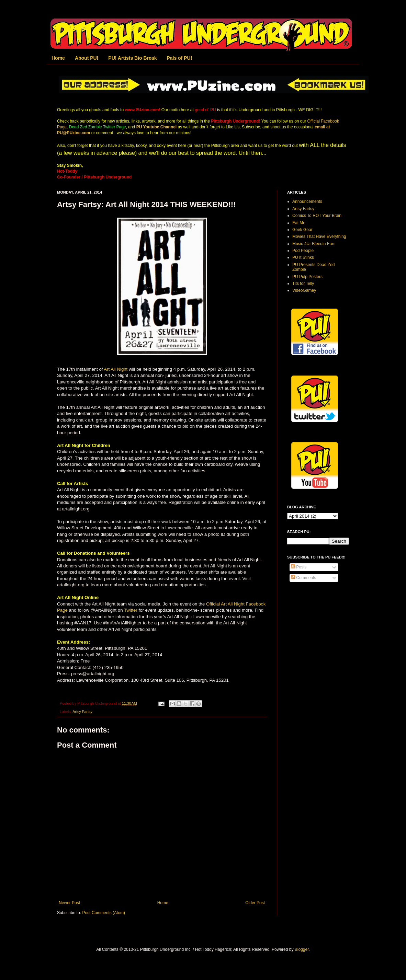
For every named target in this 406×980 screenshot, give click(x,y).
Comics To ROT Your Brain (317, 216)
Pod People (303, 251)
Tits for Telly (303, 284)
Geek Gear (302, 230)
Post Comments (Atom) (104, 913)
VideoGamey (304, 290)
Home (58, 58)
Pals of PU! (179, 58)
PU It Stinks (303, 257)
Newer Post (69, 903)
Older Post (255, 903)
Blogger (302, 949)
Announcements (307, 201)
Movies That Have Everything (319, 237)
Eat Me (299, 223)
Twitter (131, 610)
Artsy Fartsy (82, 712)
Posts (299, 567)
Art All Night (116, 369)
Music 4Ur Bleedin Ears (314, 244)
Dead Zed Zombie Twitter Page (98, 127)
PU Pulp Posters (307, 277)
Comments (303, 578)
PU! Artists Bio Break (132, 58)
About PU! (87, 58)
